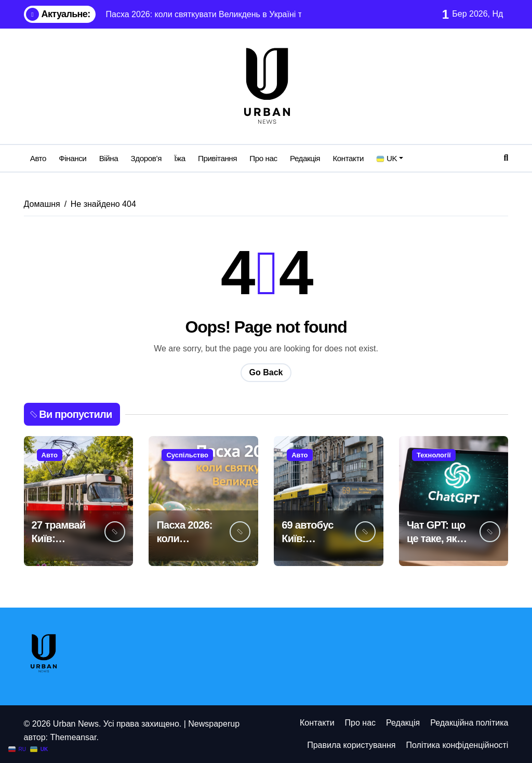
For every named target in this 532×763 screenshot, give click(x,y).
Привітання (217, 158)
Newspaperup (214, 724)
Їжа (179, 158)
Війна (109, 158)
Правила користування (351, 745)
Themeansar (73, 737)
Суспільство (187, 455)
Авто (38, 158)
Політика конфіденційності (457, 745)
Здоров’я (146, 158)
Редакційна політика (469, 723)
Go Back (266, 372)
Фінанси (72, 158)
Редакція (305, 158)
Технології (434, 455)
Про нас (263, 158)
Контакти (348, 158)
